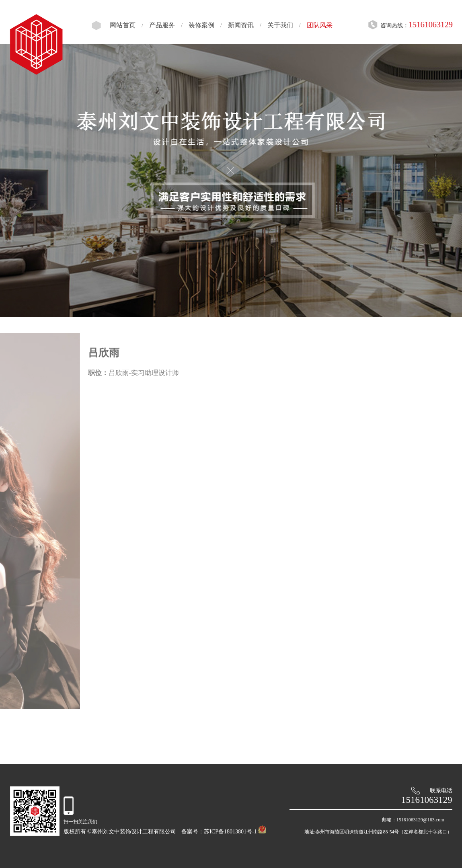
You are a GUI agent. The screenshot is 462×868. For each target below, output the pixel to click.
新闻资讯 (237, 25)
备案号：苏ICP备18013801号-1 (219, 832)
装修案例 (198, 25)
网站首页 (119, 25)
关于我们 (277, 25)
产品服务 (158, 25)
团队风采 (316, 25)
